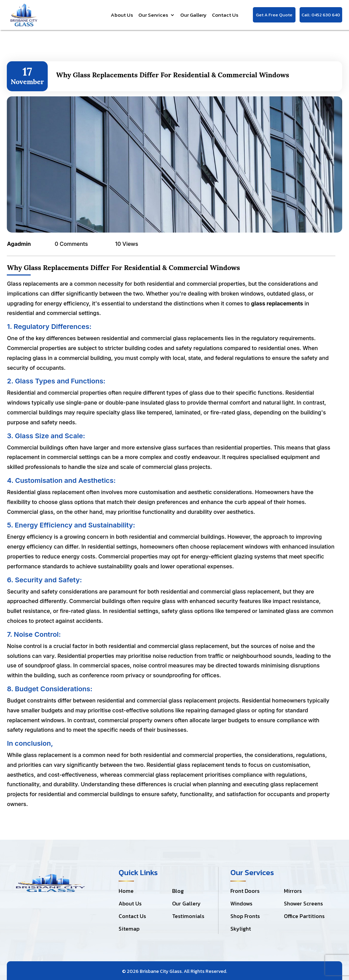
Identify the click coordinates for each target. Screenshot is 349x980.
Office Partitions (304, 916)
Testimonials (188, 916)
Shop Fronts (245, 916)
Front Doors (245, 891)
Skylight (241, 929)
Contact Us (225, 15)
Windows (241, 903)
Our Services (153, 15)
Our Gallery (193, 15)
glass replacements (277, 303)
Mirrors (293, 891)
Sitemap (129, 929)
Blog (178, 891)
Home (126, 891)
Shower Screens (303, 903)
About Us (122, 15)
